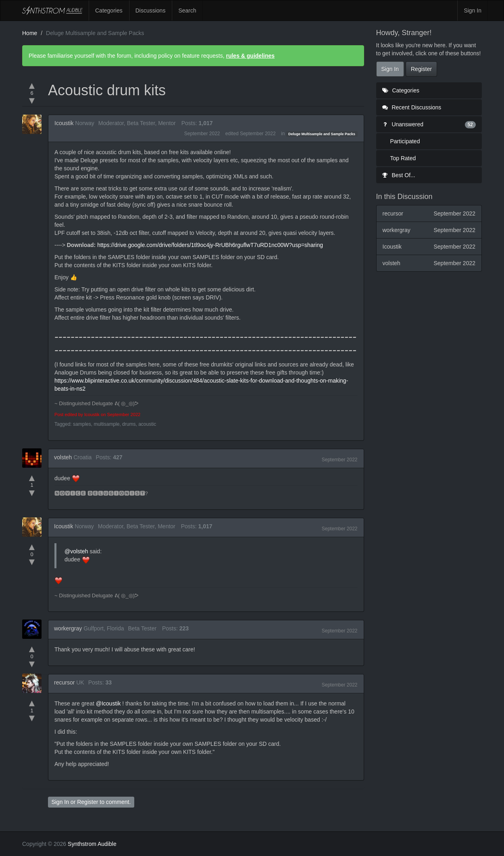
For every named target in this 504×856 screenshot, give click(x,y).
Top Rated (403, 158)
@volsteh (76, 551)
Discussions (151, 10)
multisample (106, 424)
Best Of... (399, 175)
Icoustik (64, 123)
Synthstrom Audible (52, 10)
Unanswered (429, 124)
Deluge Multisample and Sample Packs (322, 134)
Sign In (473, 10)
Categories (109, 10)
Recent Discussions (412, 107)
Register (87, 802)
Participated (405, 141)
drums (129, 424)
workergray (68, 628)
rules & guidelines (250, 56)
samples (82, 424)
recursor (64, 682)
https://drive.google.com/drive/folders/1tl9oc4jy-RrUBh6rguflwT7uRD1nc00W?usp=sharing (210, 245)
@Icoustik (108, 703)
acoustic (147, 424)
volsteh (63, 457)
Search (187, 10)
